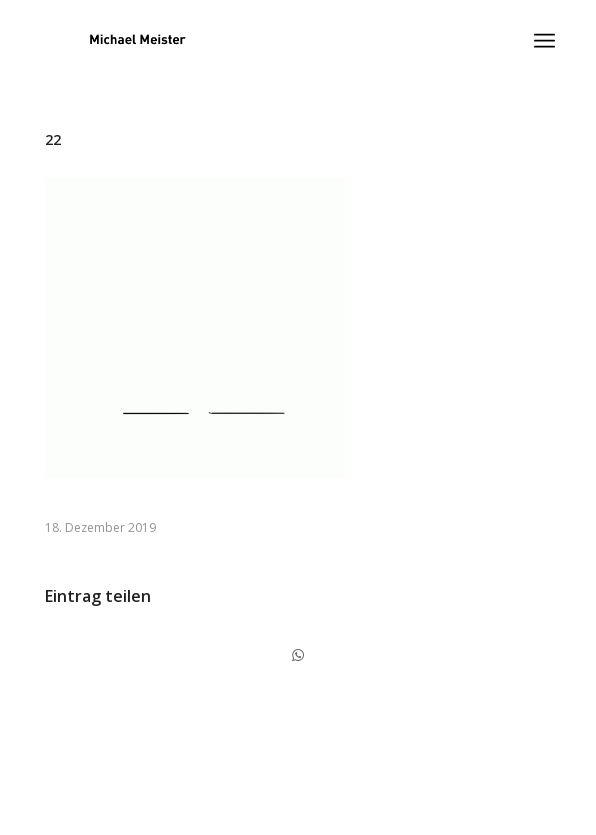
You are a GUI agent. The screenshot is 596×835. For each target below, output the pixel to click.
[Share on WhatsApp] (298, 655)
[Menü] (544, 41)
